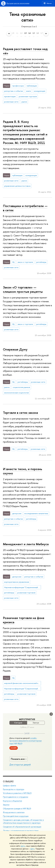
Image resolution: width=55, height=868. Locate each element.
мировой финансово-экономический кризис (23, 683)
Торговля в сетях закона (20, 413)
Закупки (6, 805)
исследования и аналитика (36, 513)
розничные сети (11, 102)
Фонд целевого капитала (14, 812)
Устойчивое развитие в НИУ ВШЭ (17, 793)
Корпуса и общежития (12, 801)
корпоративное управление (17, 582)
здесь (23, 846)
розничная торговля (28, 96)
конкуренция (40, 91)
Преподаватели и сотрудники (16, 797)
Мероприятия (27, 719)
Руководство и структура (13, 789)
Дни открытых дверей (20, 765)
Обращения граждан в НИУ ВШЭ (17, 809)
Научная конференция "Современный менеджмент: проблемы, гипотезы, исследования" (23, 587)
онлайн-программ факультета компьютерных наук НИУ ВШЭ (26, 741)
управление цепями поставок (17, 186)
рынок (24, 102)
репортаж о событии (13, 91)
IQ (13, 262)
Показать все (19, 759)
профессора (18, 86)
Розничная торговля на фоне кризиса (24, 620)
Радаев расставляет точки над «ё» (25, 51)
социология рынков (21, 387)
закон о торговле (25, 262)
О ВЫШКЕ (8, 782)
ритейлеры (41, 262)
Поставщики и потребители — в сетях (25, 208)
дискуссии (17, 513)
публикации (32, 86)
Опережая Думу (15, 349)
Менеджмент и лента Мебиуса (26, 544)
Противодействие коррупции (16, 816)
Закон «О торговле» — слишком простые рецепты (23, 289)
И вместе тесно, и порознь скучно (23, 471)
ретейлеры (23, 382)
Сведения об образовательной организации (22, 827)
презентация (10, 96)
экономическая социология (16, 393)
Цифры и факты (9, 786)
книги (28, 91)
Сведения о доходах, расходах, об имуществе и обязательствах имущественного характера (23, 822)
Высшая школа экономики (18, 3)
